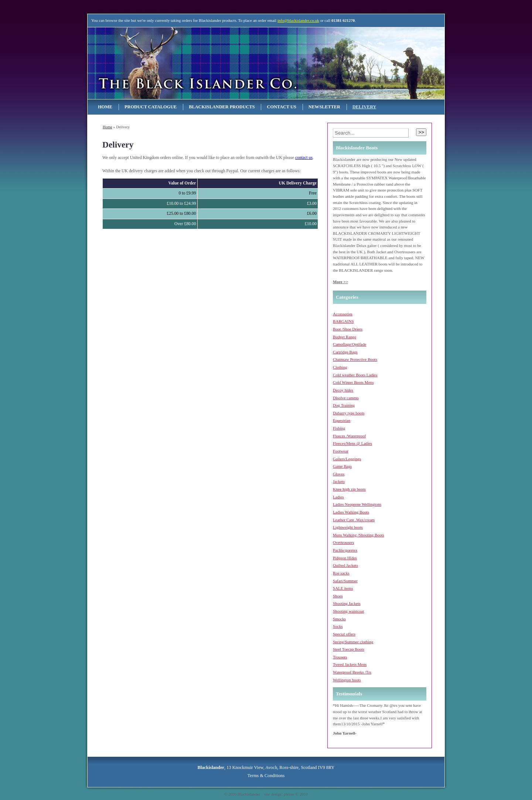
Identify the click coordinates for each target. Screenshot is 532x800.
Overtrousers (343, 542)
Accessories (343, 314)
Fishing (339, 428)
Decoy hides (343, 390)
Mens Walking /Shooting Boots (359, 535)
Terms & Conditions (266, 776)
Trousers (340, 657)
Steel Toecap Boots (349, 649)
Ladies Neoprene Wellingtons (357, 504)
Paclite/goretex (345, 550)
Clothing (340, 367)
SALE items (343, 588)
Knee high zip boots (349, 489)
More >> (340, 282)
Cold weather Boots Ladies (355, 375)
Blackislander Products (222, 107)
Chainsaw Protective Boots (355, 359)
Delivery (364, 107)
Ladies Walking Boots (351, 512)
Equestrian (342, 420)
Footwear (341, 451)
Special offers (344, 634)
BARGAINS (343, 321)
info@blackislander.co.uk (298, 20)
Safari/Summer (345, 581)
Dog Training (344, 405)
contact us (304, 158)
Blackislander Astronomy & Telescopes (166, 63)
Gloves (339, 474)
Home (105, 107)
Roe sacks (341, 573)
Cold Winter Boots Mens (353, 382)
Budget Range (345, 337)
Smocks (339, 619)
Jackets (339, 481)
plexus (289, 794)
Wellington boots (347, 680)
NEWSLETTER (324, 107)
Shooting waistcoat (349, 611)
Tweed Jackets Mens (350, 664)
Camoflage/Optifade (349, 344)
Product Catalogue (151, 107)
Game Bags (342, 466)
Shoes (338, 596)
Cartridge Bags (345, 352)
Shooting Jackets (347, 603)
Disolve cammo (346, 398)
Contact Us (281, 107)
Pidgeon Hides (345, 558)
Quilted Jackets (345, 565)
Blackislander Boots (357, 148)
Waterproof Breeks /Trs (352, 672)
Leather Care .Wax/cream (354, 520)
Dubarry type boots (349, 413)
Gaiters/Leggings (347, 459)
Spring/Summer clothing (353, 642)
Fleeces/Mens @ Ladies (352, 443)
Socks (338, 626)
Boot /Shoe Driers (348, 329)
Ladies (338, 497)
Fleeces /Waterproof (349, 436)
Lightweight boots (348, 527)
